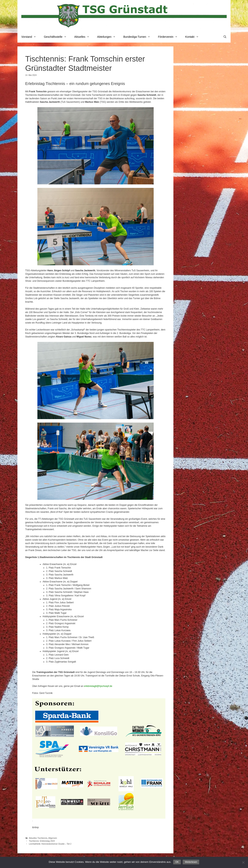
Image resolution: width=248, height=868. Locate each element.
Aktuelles (84, 37)
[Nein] (243, 862)
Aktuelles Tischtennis (38, 838)
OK (177, 862)
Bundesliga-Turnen (139, 37)
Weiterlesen (191, 862)
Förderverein (170, 37)
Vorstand (31, 37)
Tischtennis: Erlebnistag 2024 (42, 841)
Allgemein (53, 838)
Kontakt (194, 37)
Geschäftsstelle (57, 37)
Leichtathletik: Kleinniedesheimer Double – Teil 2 (50, 844)
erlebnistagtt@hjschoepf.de (98, 686)
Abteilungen (108, 37)
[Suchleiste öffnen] (225, 37)
